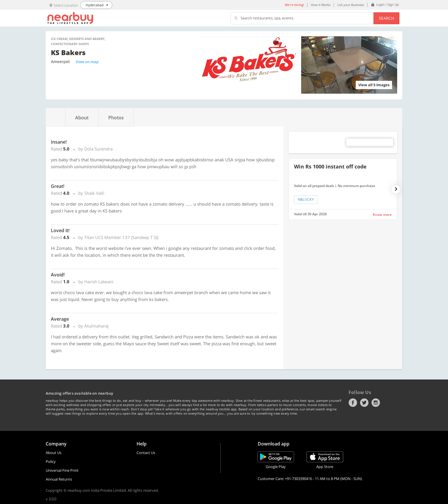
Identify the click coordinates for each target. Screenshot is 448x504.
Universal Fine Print (62, 470)
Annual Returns (59, 479)
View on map (87, 62)
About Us (54, 453)
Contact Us (146, 453)
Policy (51, 461)
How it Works (321, 5)
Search (386, 18)
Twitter (364, 403)
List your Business (351, 5)
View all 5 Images (374, 85)
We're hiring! (294, 5)
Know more (382, 215)
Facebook (353, 403)
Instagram (376, 403)
